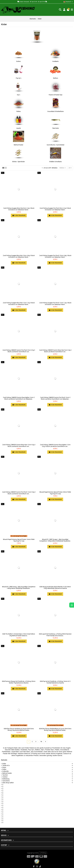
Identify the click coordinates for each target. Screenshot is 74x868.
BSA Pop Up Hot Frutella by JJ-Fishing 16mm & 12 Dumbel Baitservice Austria (55, 682)
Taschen (5, 775)
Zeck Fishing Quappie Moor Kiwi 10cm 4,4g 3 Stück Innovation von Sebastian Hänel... (19, 256)
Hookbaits (55, 61)
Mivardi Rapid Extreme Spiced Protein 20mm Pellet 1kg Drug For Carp (55, 493)
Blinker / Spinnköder (19, 162)
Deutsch (68, 2)
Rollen (4, 769)
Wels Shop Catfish (8, 783)
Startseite (4, 760)
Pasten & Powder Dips (56, 95)
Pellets (19, 111)
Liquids (19, 128)
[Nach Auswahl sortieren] (63, 168)
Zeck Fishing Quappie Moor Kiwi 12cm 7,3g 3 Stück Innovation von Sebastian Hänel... (19, 304)
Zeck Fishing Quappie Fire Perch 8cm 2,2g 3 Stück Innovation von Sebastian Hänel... (55, 209)
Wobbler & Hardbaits (56, 162)
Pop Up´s (19, 78)
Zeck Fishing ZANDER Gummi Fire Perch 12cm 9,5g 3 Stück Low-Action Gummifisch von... (19, 493)
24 (70, 168)
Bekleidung (6, 779)
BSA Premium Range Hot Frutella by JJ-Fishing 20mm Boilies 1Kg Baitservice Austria (19, 682)
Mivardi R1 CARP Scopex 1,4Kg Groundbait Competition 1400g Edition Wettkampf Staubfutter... (55, 540)
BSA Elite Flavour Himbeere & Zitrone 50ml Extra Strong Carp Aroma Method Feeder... (19, 729)
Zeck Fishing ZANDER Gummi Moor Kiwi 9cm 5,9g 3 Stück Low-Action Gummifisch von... (55, 351)
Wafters (56, 78)
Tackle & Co (6, 765)
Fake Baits (56, 128)
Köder (4, 764)
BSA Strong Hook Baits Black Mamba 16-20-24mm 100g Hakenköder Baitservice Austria (55, 588)
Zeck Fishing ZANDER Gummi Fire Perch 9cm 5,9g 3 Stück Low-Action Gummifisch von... (19, 351)
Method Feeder (18, 145)
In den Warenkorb (19, 215)
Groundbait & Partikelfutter (56, 111)
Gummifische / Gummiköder (56, 145)
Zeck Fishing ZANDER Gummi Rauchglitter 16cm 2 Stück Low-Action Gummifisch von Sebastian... (19, 398)
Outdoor (5, 777)
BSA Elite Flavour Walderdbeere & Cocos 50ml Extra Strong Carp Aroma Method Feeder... (55, 729)
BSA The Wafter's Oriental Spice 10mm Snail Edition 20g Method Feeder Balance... (19, 635)
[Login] (64, 10)
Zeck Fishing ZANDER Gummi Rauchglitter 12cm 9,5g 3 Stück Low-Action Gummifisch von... (55, 445)
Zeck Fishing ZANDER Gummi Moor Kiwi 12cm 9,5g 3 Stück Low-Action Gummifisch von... (19, 445)
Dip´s (19, 95)
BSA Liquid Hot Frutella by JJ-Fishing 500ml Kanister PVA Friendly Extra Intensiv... (55, 635)
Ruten (4, 767)
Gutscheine (6, 781)
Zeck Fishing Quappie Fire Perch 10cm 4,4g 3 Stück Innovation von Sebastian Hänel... (55, 256)
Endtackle (5, 771)
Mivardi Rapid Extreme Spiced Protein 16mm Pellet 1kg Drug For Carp (19, 540)
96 (41, 742)
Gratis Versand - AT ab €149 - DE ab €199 (32, 2)
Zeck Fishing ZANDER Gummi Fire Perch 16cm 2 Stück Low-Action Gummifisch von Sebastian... (55, 398)
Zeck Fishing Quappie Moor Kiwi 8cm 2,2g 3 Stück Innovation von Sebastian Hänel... (19, 209)
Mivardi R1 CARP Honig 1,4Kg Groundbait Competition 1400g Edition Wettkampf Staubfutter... (19, 588)
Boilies (19, 61)
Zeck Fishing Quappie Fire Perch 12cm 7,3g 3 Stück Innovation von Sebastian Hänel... (55, 304)
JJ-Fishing (43, 853)
